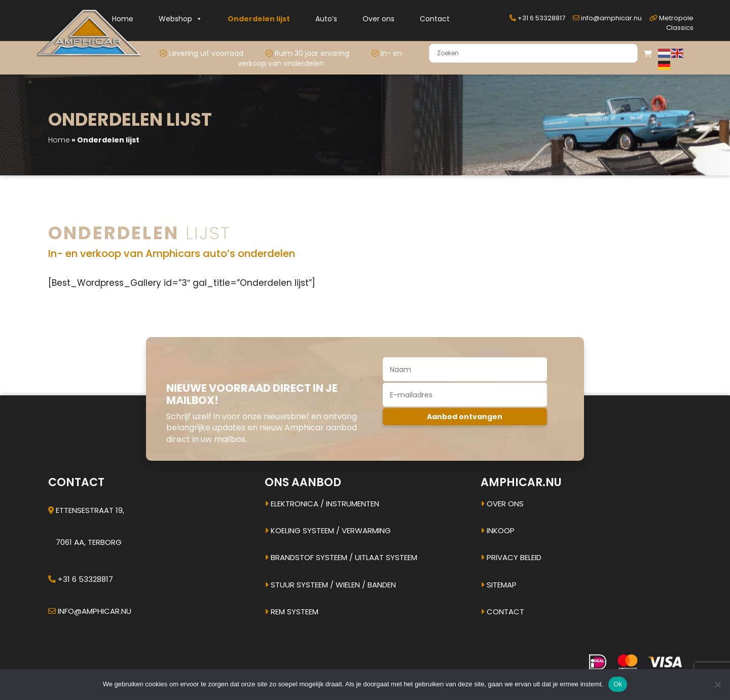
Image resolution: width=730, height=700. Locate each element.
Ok (618, 684)
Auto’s (326, 19)
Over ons (378, 19)
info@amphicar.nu (607, 18)
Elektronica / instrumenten (322, 504)
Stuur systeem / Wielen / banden (330, 585)
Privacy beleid (511, 557)
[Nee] (717, 684)
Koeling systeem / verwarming (328, 530)
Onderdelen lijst (259, 19)
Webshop (180, 19)
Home (123, 19)
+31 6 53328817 (537, 18)
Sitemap (499, 585)
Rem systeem (291, 612)
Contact (435, 19)
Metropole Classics (671, 23)
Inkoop (498, 530)
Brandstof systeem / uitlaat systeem (341, 557)
